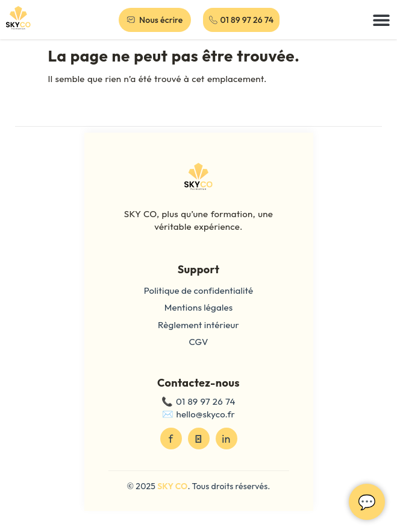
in (226, 439)
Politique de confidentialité (199, 290)
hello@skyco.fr (206, 414)
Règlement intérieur (198, 325)
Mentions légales (199, 307)
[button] (382, 20)
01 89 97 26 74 (206, 401)
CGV (199, 342)
